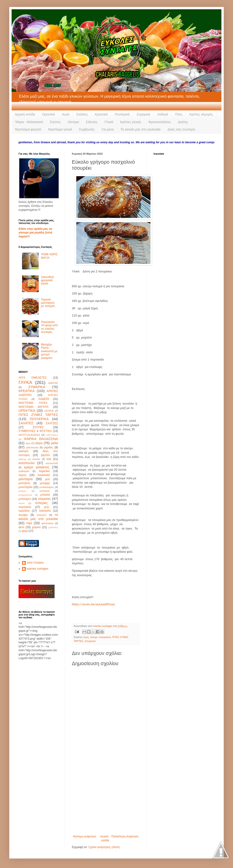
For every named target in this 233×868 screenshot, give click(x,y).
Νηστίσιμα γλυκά (60, 129)
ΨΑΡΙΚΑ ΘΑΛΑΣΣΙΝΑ (41, 439)
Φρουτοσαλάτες (160, 122)
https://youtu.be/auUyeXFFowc (94, 604)
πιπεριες (41, 503)
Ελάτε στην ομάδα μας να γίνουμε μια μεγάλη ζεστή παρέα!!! (35, 233)
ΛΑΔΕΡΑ (44, 399)
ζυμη (86, 637)
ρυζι (46, 507)
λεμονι (22, 475)
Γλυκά (109, 122)
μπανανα (45, 491)
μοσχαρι (45, 483)
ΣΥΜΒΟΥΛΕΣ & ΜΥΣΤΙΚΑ (35, 431)
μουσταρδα (26, 487)
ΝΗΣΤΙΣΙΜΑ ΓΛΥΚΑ (33, 403)
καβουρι (22, 459)
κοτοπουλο (27, 463)
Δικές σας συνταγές (182, 129)
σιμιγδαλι (24, 511)
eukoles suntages (37, 569)
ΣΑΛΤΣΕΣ (52, 423)
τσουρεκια (90, 641)
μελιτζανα (24, 483)
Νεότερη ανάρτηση (85, 836)
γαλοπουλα (32, 447)
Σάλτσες (92, 122)
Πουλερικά (122, 114)
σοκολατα (45, 511)
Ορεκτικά (48, 114)
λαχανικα (44, 471)
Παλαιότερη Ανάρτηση (125, 836)
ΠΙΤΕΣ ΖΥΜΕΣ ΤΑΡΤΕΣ (38, 415)
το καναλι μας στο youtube (38, 517)
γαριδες (48, 447)
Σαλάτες (82, 114)
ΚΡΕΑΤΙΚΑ (27, 391)
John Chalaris (35, 563)
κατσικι (36, 459)
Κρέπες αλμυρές (201, 114)
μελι (47, 479)
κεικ (49, 459)
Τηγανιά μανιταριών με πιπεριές (48, 303)
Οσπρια (73, 122)
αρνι (28, 443)
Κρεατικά (101, 114)
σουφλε (23, 515)
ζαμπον (45, 455)
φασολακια (47, 523)
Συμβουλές (87, 129)
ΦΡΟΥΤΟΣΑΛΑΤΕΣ (29, 435)
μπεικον (45, 495)
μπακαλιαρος (47, 487)
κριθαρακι (24, 471)
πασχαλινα (105, 637)
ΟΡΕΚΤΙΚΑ (27, 411)
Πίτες (179, 114)
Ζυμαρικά (143, 114)
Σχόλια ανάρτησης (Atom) (104, 847)
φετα (21, 527)
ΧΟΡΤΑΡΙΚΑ (52, 435)
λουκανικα (44, 475)
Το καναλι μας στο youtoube (141, 129)
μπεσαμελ (25, 499)
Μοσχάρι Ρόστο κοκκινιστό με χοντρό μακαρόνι (49, 351)
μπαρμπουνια (25, 495)
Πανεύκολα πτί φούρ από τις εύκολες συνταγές (49, 327)
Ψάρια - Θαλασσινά (29, 122)
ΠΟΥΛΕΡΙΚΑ (39, 419)
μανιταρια (26, 479)
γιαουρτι (24, 451)
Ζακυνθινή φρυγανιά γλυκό (47, 280)
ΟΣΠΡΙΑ (49, 411)
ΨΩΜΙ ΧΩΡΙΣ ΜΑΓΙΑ (49, 256)
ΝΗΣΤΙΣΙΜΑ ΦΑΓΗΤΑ (34, 407)
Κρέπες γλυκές (131, 122)
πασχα (94, 637)
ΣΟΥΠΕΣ (38, 427)
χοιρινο (36, 527)
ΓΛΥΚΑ (25, 382)
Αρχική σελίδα (25, 114)
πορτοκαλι (25, 507)
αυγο (39, 443)
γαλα (54, 443)
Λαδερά (163, 114)
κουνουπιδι (52, 463)
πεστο (22, 503)
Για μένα (108, 129)
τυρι (29, 523)
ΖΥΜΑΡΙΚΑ (37, 387)
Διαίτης (183, 122)
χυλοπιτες (53, 527)
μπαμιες (22, 491)
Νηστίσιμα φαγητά (28, 129)
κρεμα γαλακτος (37, 467)
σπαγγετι (41, 515)
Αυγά (66, 114)
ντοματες (44, 499)
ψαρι (25, 531)
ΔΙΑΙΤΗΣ (53, 383)
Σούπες (55, 122)
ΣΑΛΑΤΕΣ (26, 423)
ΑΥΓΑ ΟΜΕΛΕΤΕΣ (33, 378)
